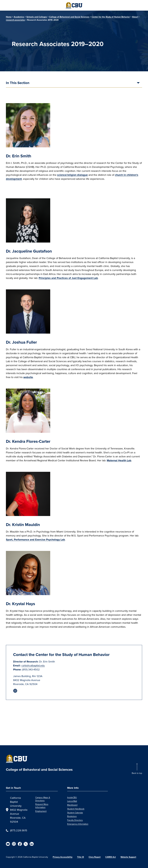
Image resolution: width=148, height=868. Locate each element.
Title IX (80, 857)
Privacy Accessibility (63, 857)
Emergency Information (78, 824)
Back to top (137, 773)
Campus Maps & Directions (43, 799)
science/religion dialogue (72, 175)
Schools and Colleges (37, 17)
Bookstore (72, 816)
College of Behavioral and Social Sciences (69, 17)
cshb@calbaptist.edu (33, 666)
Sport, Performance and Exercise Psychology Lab (35, 540)
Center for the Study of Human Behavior (111, 17)
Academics (19, 17)
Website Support (128, 857)
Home (9, 17)
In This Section (18, 83)
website (28, 377)
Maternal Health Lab (119, 460)
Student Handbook (76, 809)
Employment (41, 811)
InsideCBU (72, 797)
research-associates (15, 20)
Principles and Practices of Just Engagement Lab (68, 278)
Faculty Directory (75, 820)
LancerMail (72, 801)
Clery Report (95, 857)
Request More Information (42, 806)
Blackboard (72, 805)
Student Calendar (75, 813)
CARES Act (111, 857)
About (135, 17)
